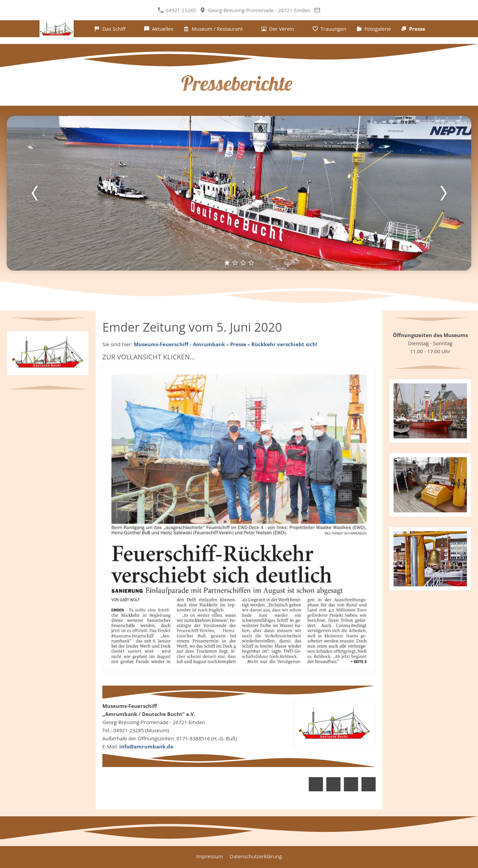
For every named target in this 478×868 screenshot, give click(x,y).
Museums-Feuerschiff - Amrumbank (179, 344)
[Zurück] (35, 193)
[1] (227, 262)
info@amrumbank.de (146, 746)
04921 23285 (178, 10)
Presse (238, 344)
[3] (243, 262)
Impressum (210, 856)
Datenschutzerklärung (256, 856)
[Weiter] (443, 193)
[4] (251, 262)
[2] (235, 262)
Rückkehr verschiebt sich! (284, 344)
